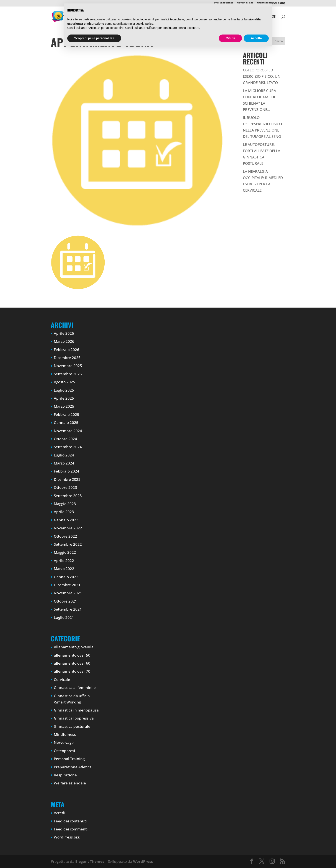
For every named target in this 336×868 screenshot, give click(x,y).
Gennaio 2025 (66, 422)
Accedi (60, 813)
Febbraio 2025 (67, 414)
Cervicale (62, 679)
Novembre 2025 (68, 366)
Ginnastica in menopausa (76, 710)
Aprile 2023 (64, 512)
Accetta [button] (256, 38)
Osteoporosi (64, 751)
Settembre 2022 (68, 544)
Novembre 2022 (68, 528)
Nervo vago (64, 742)
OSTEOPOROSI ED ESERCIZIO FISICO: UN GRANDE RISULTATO (262, 76)
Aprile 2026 (64, 333)
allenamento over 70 (72, 671)
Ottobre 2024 (65, 439)
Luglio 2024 (64, 455)
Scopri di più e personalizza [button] (94, 38)
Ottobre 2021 (65, 601)
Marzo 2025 (64, 406)
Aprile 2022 (64, 561)
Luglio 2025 (64, 390)
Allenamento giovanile (74, 647)
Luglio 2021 (64, 617)
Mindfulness (65, 734)
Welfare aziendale (70, 783)
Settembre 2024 (68, 447)
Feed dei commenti (71, 829)
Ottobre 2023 (65, 487)
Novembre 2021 (68, 593)
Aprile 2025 (64, 398)
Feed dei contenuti (70, 821)
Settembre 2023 (68, 496)
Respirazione (65, 775)
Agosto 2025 (64, 382)
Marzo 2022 (64, 569)
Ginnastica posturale (72, 726)
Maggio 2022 (65, 552)
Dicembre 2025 (67, 358)
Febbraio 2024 (67, 471)
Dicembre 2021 (67, 585)
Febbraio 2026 (67, 350)
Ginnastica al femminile (75, 688)
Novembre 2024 (68, 431)
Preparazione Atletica (73, 767)
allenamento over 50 (72, 655)
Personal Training (69, 759)
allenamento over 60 (72, 663)
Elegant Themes (90, 861)
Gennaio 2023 (66, 520)
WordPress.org (67, 837)
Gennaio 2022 (66, 577)
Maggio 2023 (65, 504)
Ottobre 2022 (65, 536)
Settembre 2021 (68, 609)
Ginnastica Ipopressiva (74, 718)
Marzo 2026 (64, 341)
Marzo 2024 (64, 463)
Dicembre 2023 (67, 479)
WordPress (143, 861)
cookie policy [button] (144, 24)
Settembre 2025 (68, 374)
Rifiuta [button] (231, 38)
